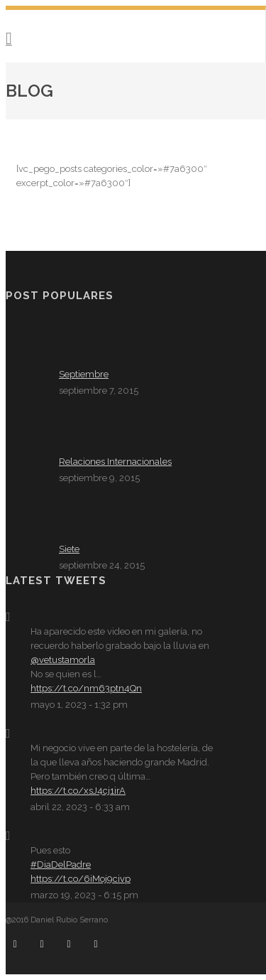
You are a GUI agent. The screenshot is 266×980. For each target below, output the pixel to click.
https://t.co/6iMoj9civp (81, 879)
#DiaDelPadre (61, 865)
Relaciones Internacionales (115, 462)
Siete (69, 549)
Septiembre (84, 374)
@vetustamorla (63, 660)
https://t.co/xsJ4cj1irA (78, 791)
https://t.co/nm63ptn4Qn (86, 688)
